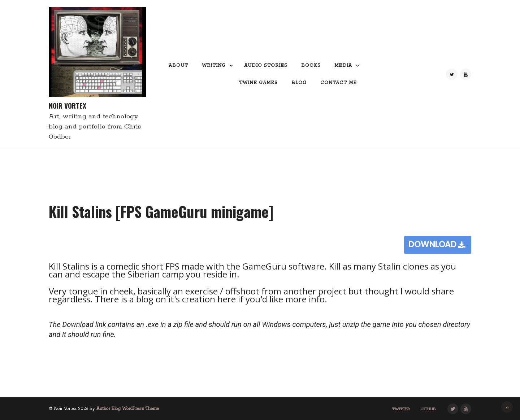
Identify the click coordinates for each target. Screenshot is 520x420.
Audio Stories (266, 65)
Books (311, 65)
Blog (299, 83)
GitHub (428, 409)
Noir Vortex (68, 106)
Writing (214, 65)
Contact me (339, 83)
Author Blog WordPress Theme (128, 409)
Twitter (401, 409)
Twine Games (258, 83)
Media (343, 65)
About (178, 65)
